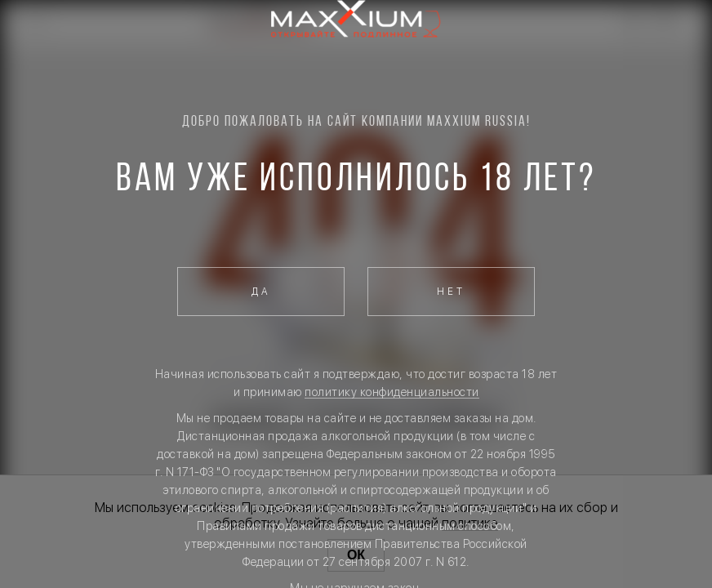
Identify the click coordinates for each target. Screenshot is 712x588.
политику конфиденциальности (392, 392)
